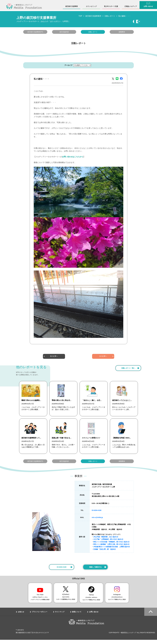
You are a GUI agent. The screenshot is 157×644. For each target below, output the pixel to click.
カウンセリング (91, 5)
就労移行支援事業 (72, 5)
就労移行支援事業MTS (35, 33)
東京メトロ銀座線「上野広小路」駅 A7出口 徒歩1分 (111, 548)
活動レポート (93, 33)
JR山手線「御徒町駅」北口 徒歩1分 (106, 541)
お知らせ (21, 616)
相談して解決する (95, 571)
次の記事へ (103, 357)
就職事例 (122, 33)
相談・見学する (120, 22)
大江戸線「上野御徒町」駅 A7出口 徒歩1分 (108, 543)
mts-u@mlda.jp (97, 522)
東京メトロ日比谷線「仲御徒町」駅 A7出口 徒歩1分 (111, 546)
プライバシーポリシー (40, 616)
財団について (77, 616)
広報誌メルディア (131, 5)
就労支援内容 (64, 33)
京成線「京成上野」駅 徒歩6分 (105, 553)
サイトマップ (60, 616)
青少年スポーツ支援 (111, 5)
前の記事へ (54, 357)
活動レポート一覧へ (128, 369)
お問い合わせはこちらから (73, 157)
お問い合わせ (94, 616)
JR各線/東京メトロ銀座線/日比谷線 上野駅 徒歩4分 (112, 551)
